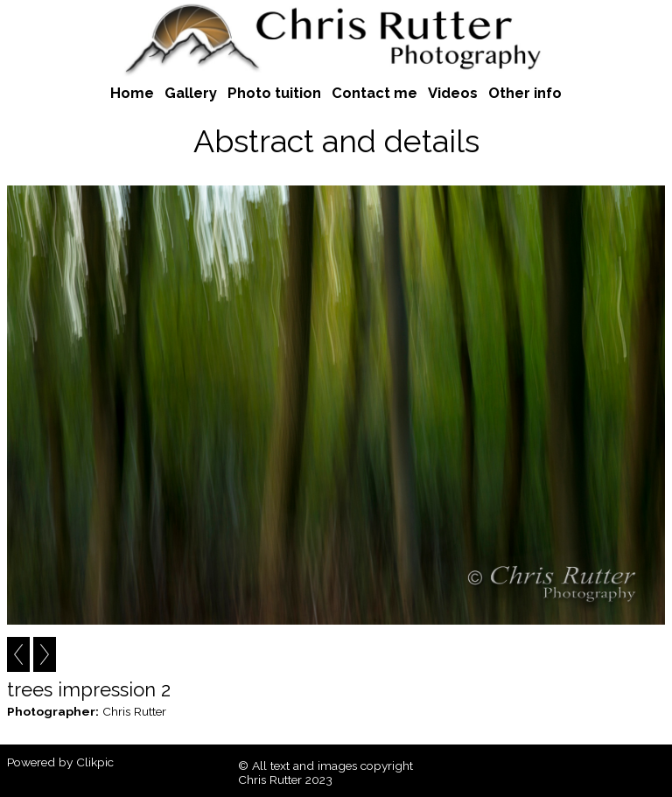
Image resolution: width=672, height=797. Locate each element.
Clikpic (95, 762)
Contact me (374, 93)
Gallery (191, 93)
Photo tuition (274, 93)
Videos (453, 93)
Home (132, 93)
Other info (525, 93)
